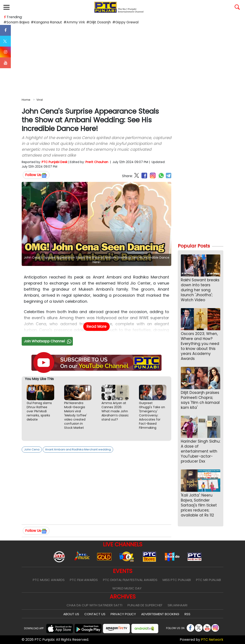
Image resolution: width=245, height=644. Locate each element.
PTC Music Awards (49, 580)
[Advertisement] (122, 60)
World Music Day (127, 588)
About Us (71, 614)
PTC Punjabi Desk (55, 162)
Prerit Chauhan (97, 162)
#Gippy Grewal (123, 22)
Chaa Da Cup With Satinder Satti (94, 605)
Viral (40, 100)
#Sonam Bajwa (16, 22)
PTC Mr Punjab (208, 580)
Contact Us (95, 614)
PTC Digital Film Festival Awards (130, 580)
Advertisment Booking (160, 614)
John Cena (32, 449)
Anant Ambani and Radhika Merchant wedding (78, 449)
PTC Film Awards (84, 580)
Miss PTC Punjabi (177, 580)
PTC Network (212, 640)
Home (26, 100)
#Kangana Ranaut (46, 22)
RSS (187, 614)
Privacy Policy (123, 614)
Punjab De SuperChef (145, 605)
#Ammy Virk (73, 22)
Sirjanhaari (177, 605)
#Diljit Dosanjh (97, 22)
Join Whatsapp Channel (48, 341)
